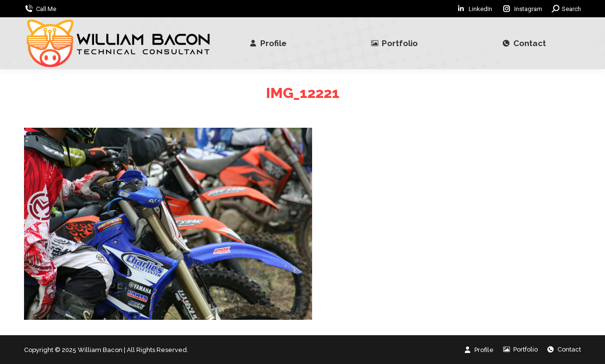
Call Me (46, 9)
